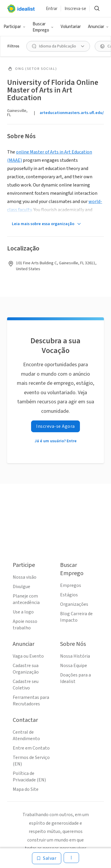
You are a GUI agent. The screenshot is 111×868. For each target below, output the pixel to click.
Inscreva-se (75, 9)
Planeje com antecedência (26, 599)
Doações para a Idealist (75, 678)
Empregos (71, 585)
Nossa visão (25, 577)
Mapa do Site (26, 789)
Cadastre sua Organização (26, 669)
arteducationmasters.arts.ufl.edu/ (72, 113)
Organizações (74, 604)
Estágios (69, 595)
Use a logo (23, 612)
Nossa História (75, 656)
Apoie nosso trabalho (25, 625)
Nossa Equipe (74, 666)
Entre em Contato (31, 748)
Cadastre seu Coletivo (26, 685)
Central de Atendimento (26, 735)
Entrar (52, 9)
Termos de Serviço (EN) (31, 761)
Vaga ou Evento (28, 656)
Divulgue (21, 587)
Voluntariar (71, 27)
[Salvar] (47, 858)
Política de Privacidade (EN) (29, 777)
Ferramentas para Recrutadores (31, 701)
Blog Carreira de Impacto (76, 617)
